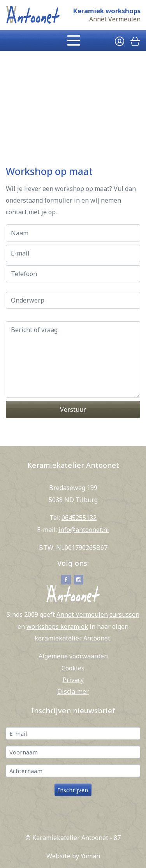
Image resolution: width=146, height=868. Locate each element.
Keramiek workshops (107, 11)
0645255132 (79, 518)
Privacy (73, 680)
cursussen (124, 614)
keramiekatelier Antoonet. (73, 638)
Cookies (73, 668)
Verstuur (73, 409)
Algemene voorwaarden (73, 656)
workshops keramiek (57, 626)
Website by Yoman (73, 856)
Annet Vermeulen (115, 19)
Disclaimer (73, 691)
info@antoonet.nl (84, 530)
